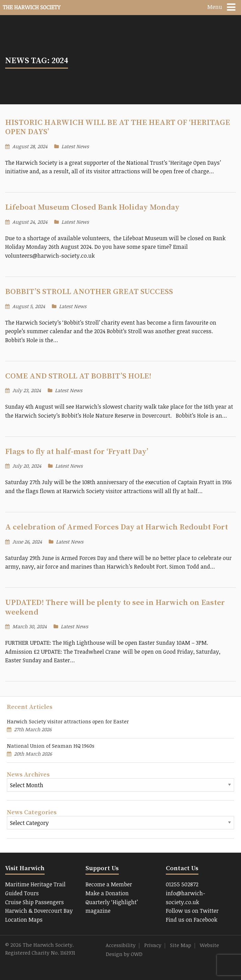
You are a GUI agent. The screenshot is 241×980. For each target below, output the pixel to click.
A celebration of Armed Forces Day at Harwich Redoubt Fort (117, 527)
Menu (215, 7)
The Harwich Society (32, 7)
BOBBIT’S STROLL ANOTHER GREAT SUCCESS (89, 292)
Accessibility (121, 945)
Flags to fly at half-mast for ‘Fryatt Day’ (77, 452)
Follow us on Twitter (192, 911)
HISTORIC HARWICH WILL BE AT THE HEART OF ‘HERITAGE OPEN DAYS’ (118, 127)
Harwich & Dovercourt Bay (39, 911)
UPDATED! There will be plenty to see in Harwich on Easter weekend (115, 607)
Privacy (153, 945)
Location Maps (24, 920)
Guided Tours (22, 893)
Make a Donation (107, 893)
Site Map (181, 945)
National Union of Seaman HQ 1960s (51, 746)
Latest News (75, 146)
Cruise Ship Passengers (35, 902)
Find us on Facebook (192, 920)
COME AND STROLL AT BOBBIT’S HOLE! (78, 376)
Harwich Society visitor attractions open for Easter (68, 721)
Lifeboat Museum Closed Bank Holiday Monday (92, 207)
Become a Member (109, 884)
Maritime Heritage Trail (35, 884)
